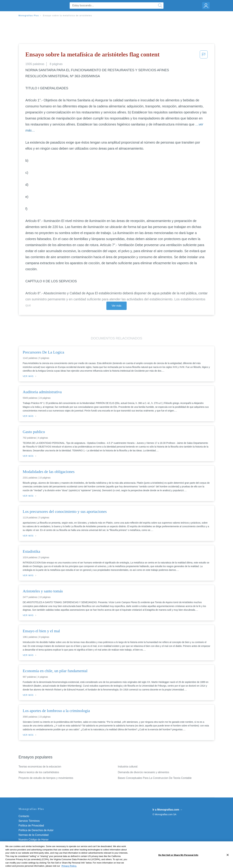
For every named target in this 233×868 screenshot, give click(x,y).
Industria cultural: (128, 767)
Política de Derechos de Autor (36, 830)
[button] (204, 55)
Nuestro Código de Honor (34, 840)
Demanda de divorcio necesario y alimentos (144, 772)
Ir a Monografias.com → (168, 810)
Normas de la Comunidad (34, 835)
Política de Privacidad (31, 826)
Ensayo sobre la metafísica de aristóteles (67, 16)
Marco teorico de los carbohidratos (39, 772)
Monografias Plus (29, 16)
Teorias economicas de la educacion (40, 767)
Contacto (24, 816)
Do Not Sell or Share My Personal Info (41, 844)
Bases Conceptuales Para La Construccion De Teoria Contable (155, 778)
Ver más (117, 306)
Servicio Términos (29, 821)
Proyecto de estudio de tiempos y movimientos (46, 778)
